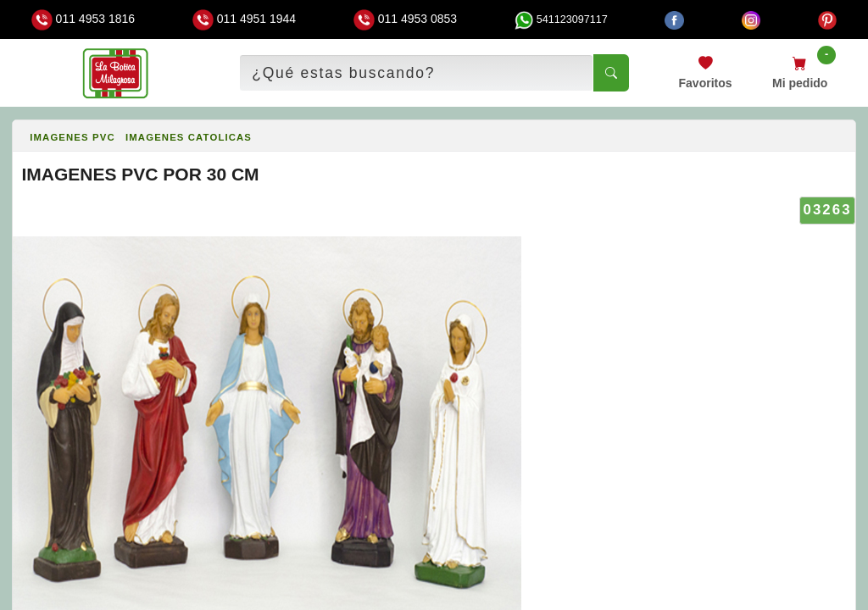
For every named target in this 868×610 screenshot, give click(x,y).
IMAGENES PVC (72, 137)
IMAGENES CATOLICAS (189, 137)
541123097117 (561, 19)
